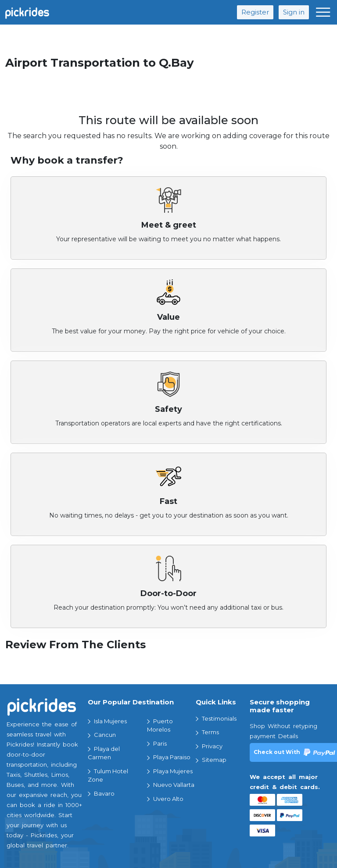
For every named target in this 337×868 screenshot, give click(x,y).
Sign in (294, 12)
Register (255, 12)
